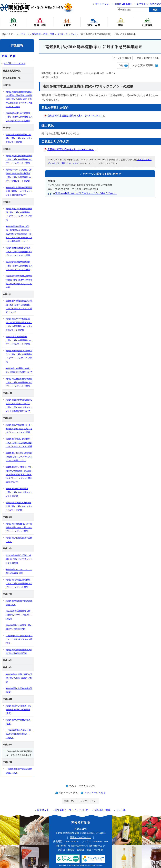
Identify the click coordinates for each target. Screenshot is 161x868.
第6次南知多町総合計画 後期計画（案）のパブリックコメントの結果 (19, 559)
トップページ (23, 34)
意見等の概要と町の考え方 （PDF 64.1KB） (72, 150)
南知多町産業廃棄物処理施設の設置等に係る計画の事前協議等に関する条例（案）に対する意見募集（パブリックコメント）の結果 (19, 99)
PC (73, 801)
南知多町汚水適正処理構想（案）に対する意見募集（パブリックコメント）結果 (19, 584)
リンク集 (121, 810)
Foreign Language (123, 4)
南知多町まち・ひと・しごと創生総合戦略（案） (19, 571)
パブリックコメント (67, 34)
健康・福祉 (40, 22)
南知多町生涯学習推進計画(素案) (18, 722)
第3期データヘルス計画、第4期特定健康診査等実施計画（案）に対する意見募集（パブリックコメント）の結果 (19, 175)
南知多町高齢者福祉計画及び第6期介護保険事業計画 (19, 652)
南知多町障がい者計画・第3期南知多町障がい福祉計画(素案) (19, 710)
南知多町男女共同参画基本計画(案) (19, 690)
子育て (67, 22)
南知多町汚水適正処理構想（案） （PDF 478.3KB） (76, 116)
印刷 (121, 65)
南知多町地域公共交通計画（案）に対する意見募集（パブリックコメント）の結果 (19, 117)
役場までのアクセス (80, 837)
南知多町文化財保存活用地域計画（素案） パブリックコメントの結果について (19, 191)
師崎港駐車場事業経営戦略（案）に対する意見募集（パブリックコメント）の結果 (19, 266)
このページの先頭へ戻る (82, 786)
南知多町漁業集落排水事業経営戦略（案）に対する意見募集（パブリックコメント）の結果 (19, 282)
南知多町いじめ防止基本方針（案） (19, 540)
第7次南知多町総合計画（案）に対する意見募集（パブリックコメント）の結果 (19, 340)
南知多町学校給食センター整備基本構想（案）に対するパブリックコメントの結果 (19, 528)
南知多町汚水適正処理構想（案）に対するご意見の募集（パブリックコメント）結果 (19, 443)
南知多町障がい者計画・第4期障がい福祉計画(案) (19, 627)
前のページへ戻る (68, 793)
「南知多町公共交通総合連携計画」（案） (19, 771)
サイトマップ (102, 4)
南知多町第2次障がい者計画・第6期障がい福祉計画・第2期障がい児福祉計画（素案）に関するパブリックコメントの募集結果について (19, 234)
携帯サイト (43, 810)
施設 (121, 22)
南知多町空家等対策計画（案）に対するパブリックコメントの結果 (19, 492)
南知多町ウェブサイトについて (71, 810)
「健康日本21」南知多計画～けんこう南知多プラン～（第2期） (19, 639)
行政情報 (36, 34)
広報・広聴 (49, 34)
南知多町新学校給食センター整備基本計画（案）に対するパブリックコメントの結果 (19, 429)
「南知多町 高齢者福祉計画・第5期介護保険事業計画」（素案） (19, 734)
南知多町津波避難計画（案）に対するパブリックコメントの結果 (19, 615)
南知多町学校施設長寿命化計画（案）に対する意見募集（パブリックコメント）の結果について (19, 307)
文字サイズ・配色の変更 (149, 4)
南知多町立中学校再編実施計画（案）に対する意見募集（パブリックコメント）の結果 (19, 214)
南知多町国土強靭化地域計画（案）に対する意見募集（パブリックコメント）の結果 (19, 382)
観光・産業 (94, 22)
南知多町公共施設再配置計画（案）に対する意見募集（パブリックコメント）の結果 (19, 159)
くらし (13, 22)
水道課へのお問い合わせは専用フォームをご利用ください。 (85, 193)
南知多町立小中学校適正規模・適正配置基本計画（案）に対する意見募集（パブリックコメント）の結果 (19, 324)
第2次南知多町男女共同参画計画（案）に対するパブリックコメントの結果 (19, 506)
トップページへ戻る (95, 793)
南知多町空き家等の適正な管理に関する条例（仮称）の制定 (19, 678)
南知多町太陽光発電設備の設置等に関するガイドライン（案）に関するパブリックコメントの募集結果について (19, 405)
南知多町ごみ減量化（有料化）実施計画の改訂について (19, 370)
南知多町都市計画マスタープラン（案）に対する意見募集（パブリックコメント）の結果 (19, 356)
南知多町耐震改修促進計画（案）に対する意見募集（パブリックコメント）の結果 (19, 252)
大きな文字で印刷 (143, 65)
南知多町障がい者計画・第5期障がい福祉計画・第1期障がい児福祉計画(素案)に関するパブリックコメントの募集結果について (19, 475)
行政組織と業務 (102, 810)
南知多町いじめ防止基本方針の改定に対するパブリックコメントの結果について (19, 457)
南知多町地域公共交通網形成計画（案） (19, 603)
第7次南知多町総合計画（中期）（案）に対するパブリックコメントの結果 (19, 138)
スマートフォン (88, 801)
